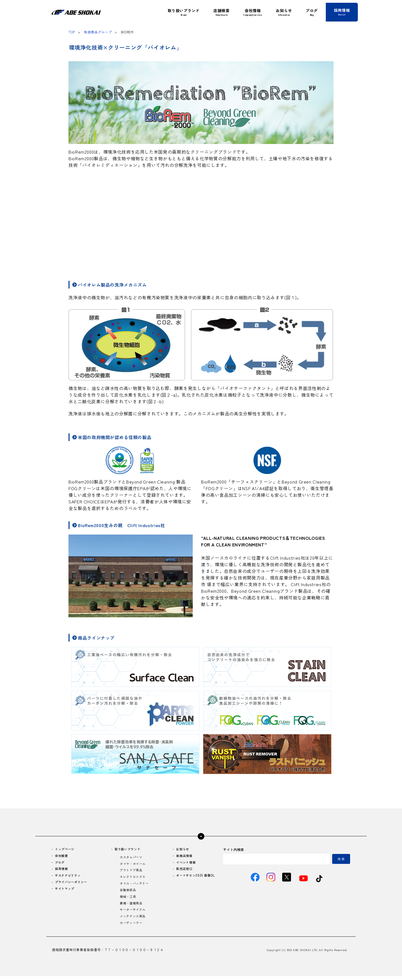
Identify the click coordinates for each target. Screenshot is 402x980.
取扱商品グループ (98, 32)
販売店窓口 (183, 870)
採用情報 (62, 870)
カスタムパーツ (131, 858)
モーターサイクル (133, 913)
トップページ (66, 849)
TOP (72, 32)
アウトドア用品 (131, 871)
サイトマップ (66, 891)
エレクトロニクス (133, 878)
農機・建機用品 (131, 906)
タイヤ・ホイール (133, 865)
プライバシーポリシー (73, 884)
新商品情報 (183, 856)
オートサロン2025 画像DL (194, 877)
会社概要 (62, 856)
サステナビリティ (69, 877)
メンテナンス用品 (133, 920)
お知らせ (181, 849)
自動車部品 (128, 892)
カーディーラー (131, 927)
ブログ (60, 863)
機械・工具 (128, 899)
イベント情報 (184, 863)
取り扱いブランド (128, 849)
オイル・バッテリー (135, 885)
